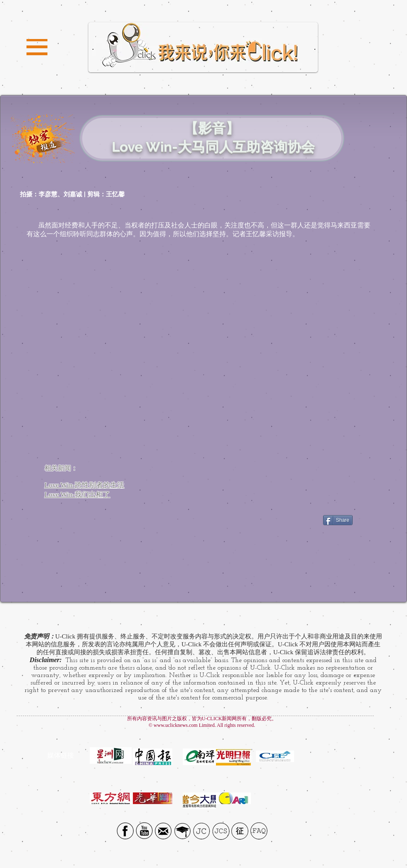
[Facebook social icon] (125, 831)
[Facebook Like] (294, 520)
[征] (240, 831)
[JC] (202, 831)
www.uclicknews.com (176, 725)
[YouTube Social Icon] (144, 831)
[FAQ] (259, 831)
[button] (37, 48)
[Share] (338, 520)
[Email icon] (163, 831)
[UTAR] (183, 831)
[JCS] (221, 831)
